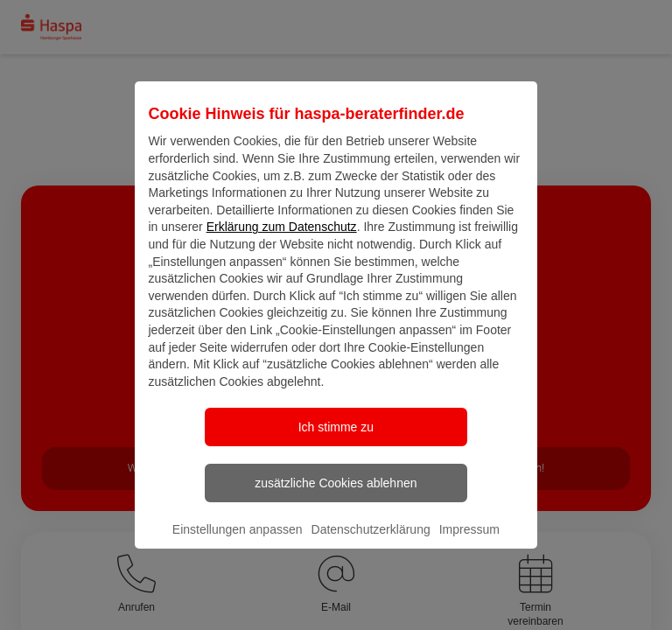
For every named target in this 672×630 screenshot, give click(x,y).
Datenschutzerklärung (371, 544)
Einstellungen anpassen (238, 544)
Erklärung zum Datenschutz (282, 241)
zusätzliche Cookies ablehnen (336, 498)
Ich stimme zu (336, 442)
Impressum (469, 544)
